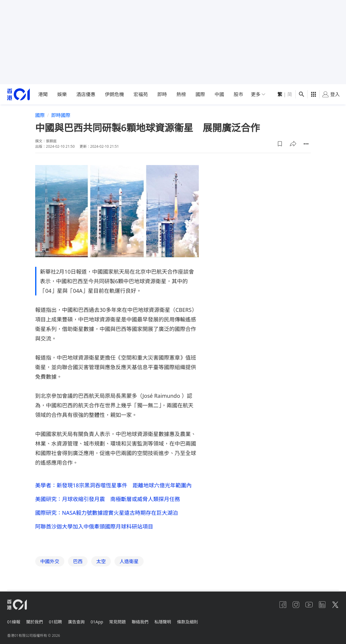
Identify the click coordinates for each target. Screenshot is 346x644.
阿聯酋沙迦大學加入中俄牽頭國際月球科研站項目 (94, 528)
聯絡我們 (147, 623)
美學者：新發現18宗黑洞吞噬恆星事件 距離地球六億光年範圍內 (113, 485)
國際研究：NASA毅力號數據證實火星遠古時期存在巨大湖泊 (107, 514)
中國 (219, 94)
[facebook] (278, 607)
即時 (162, 94)
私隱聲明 (171, 623)
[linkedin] (321, 607)
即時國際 (61, 115)
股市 (238, 94)
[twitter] (335, 607)
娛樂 (62, 94)
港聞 (43, 94)
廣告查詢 (80, 623)
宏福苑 (141, 94)
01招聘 (58, 623)
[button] (280, 144)
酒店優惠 (86, 94)
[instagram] (292, 607)
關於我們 (36, 623)
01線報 (14, 623)
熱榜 (181, 94)
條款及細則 (197, 623)
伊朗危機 (114, 94)
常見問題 (123, 623)
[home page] (18, 94)
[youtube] (307, 607)
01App (102, 623)
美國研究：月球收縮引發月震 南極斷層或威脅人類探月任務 (108, 500)
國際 (200, 94)
